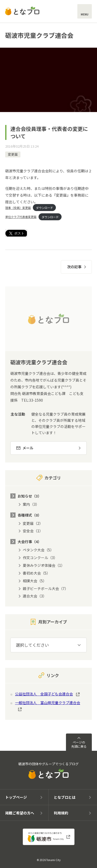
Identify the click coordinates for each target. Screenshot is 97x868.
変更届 (13, 154)
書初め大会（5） (36, 573)
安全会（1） (33, 531)
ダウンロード (44, 208)
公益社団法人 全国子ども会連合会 (44, 694)
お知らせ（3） (29, 496)
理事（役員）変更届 (18, 208)
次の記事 (74, 267)
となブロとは (65, 797)
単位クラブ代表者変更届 (21, 217)
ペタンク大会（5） (38, 550)
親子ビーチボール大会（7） (46, 588)
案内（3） (31, 504)
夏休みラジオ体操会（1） (44, 565)
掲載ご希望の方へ (20, 813)
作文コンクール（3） (40, 558)
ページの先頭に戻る (79, 744)
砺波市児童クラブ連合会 (39, 35)
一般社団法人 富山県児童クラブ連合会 (48, 703)
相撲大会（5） (35, 581)
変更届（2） (33, 523)
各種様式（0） (29, 515)
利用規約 (61, 813)
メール (28, 448)
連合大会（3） (35, 596)
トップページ (16, 797)
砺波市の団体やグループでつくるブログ (48, 770)
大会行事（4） (29, 542)
